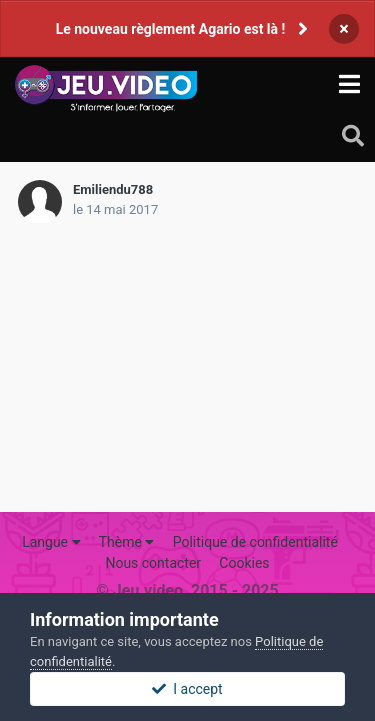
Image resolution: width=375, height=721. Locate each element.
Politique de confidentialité (255, 542)
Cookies (244, 563)
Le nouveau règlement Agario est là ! (171, 29)
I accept (187, 689)
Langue (51, 542)
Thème (127, 542)
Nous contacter (153, 563)
